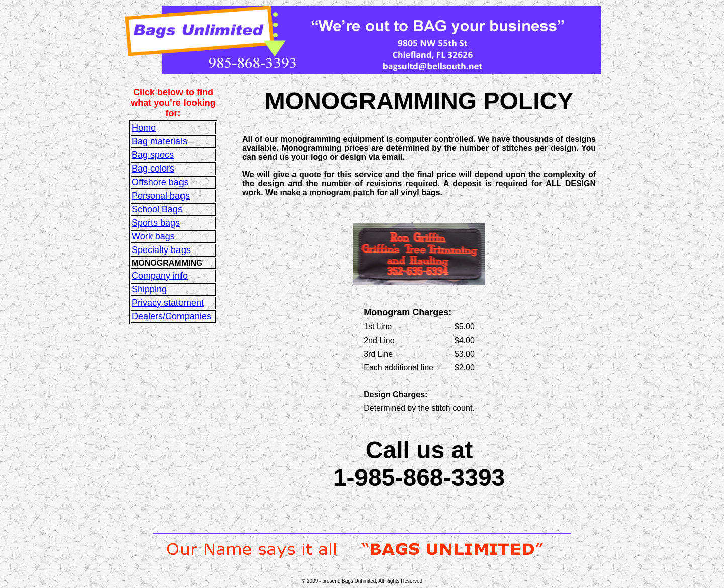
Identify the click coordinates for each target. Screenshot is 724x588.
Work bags (153, 236)
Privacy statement (168, 303)
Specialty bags (161, 250)
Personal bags (161, 196)
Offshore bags (160, 182)
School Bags (157, 209)
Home (144, 128)
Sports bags (156, 223)
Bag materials (159, 141)
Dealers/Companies (171, 316)
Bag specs (153, 155)
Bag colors (153, 169)
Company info (160, 276)
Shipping (149, 289)
